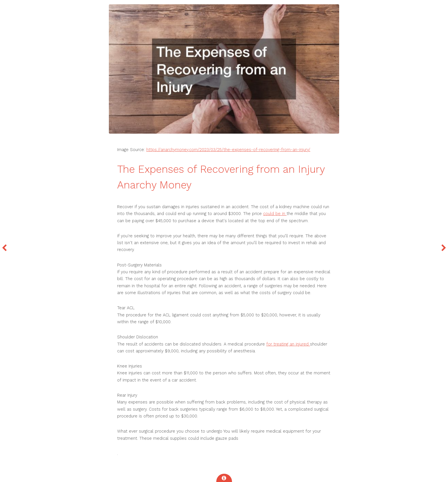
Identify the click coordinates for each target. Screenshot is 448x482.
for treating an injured (288, 344)
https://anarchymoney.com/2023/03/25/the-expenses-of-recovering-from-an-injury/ (228, 150)
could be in (275, 214)
